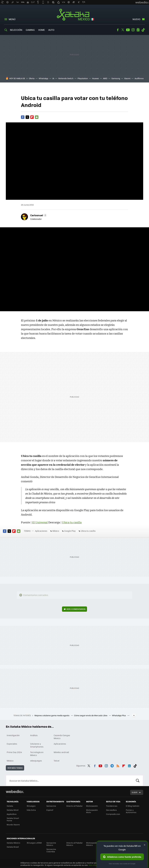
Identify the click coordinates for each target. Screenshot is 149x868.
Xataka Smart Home (13, 819)
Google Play (70, 531)
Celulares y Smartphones (37, 745)
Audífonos (139, 78)
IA (53, 78)
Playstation (83, 78)
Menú (12, 19)
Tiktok (143, 30)
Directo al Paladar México (74, 844)
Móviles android (61, 752)
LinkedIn (129, 765)
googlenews (138, 30)
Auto (51, 30)
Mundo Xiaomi (13, 825)
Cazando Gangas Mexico (62, 737)
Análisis (34, 735)
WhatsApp (43, 78)
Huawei (95, 78)
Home (42, 30)
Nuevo (136, 19)
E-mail (37, 117)
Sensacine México (51, 844)
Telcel (57, 761)
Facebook (118, 30)
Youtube (128, 30)
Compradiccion (113, 814)
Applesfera (12, 814)
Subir (135, 792)
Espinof (50, 810)
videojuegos (36, 761)
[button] (38, 215)
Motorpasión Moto (92, 811)
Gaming (30, 30)
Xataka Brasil (13, 847)
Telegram (112, 765)
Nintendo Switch (66, 78)
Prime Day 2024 (14, 752)
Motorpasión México (92, 844)
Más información (96, 865)
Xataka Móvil (13, 810)
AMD (105, 78)
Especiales (12, 744)
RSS (118, 765)
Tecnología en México (37, 754)
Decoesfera (111, 810)
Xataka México (75, 15)
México (56, 531)
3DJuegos (31, 806)
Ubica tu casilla (72, 522)
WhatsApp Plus (119, 715)
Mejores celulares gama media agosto (52, 715)
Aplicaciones (41, 531)
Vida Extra (31, 810)
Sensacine (51, 806)
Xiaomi (127, 78)
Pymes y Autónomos (131, 811)
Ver (76, 609)
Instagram (133, 30)
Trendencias (112, 806)
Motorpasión (92, 806)
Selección (16, 30)
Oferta (32, 78)
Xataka (10, 806)
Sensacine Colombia (51, 850)
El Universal (40, 522)
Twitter (123, 30)
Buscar (138, 781)
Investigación (13, 735)
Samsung (116, 78)
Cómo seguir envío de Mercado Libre (91, 715)
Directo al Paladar (74, 806)
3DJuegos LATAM (34, 843)
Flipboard (32, 117)
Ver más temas (15, 768)
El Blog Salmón (133, 806)
